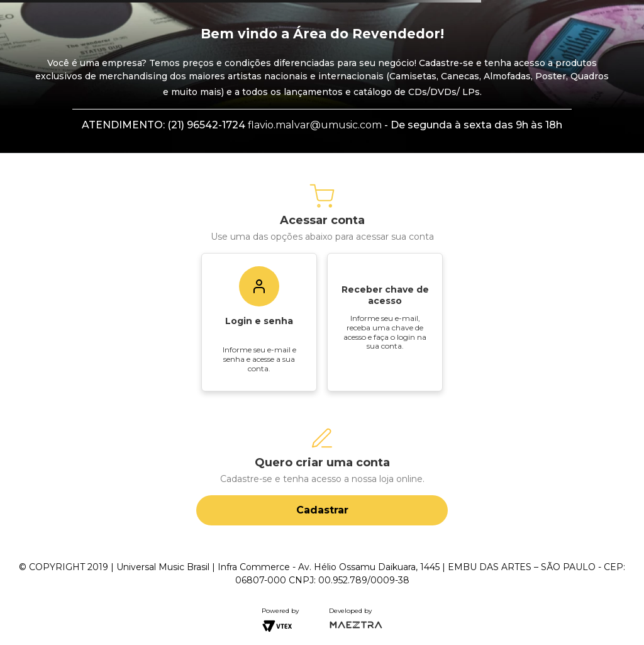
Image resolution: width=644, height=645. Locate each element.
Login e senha (259, 321)
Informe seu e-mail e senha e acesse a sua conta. (259, 359)
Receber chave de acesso (385, 295)
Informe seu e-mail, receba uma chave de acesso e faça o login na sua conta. (385, 332)
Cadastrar (322, 510)
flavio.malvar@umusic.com (315, 125)
